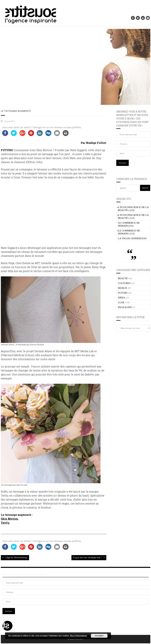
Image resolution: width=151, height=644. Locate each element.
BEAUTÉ (123, 278)
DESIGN (123, 288)
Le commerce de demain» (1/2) (128, 232)
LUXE (121, 302)
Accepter (99, 636)
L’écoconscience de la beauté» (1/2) (133, 216)
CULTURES (124, 283)
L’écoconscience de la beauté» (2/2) (133, 209)
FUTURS (123, 293)
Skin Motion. (10, 519)
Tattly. (5, 523)
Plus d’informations (78, 636)
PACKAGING (125, 307)
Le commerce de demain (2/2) (129, 224)
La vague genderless (132, 238)
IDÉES (122, 298)
